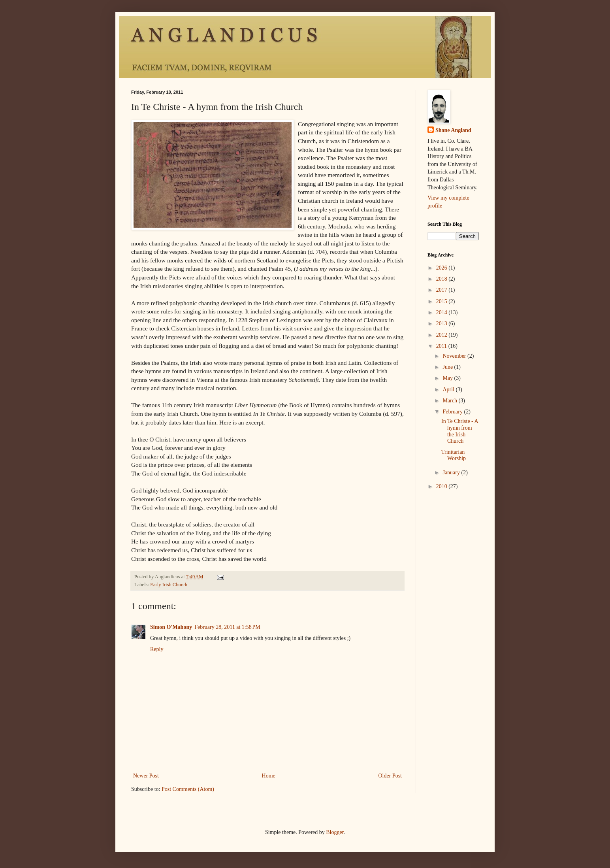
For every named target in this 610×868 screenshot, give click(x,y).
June (448, 367)
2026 (442, 268)
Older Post (390, 776)
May (448, 378)
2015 (442, 301)
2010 (442, 486)
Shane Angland (453, 130)
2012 (442, 335)
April (449, 390)
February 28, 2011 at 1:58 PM (227, 627)
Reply (157, 649)
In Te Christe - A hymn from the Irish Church (460, 431)
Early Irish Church (169, 585)
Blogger (335, 832)
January (452, 473)
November (455, 356)
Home (269, 776)
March (450, 401)
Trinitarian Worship (454, 455)
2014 (442, 312)
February (453, 412)
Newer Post (146, 776)
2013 (442, 324)
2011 (442, 346)
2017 (442, 290)
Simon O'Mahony (171, 627)
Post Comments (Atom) (188, 789)
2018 (442, 279)
